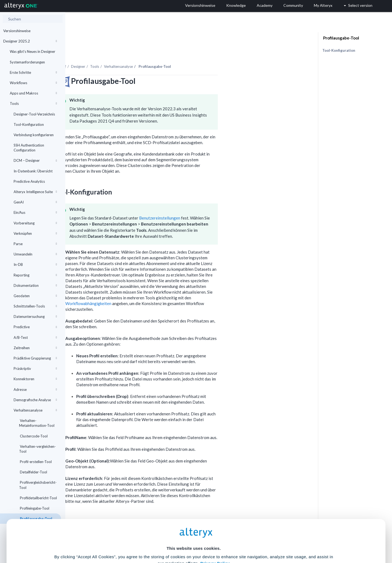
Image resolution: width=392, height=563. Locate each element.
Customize (238, 539)
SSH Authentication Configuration (29, 148)
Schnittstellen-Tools (35, 306)
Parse (35, 244)
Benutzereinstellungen (225, 203)
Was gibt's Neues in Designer (33, 51)
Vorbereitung (35, 223)
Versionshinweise (17, 31)
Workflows (33, 83)
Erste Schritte (33, 72)
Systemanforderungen (27, 62)
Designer (143, 51)
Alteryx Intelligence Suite (35, 192)
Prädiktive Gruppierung (35, 358)
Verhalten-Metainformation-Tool (37, 423)
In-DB (35, 264)
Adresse (35, 389)
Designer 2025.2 (30, 41)
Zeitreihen (35, 348)
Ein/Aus (35, 212)
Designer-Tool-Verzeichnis (34, 114)
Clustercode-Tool (33, 436)
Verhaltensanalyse (35, 410)
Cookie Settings (194, 523)
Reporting (35, 275)
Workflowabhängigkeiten (154, 288)
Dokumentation (35, 285)
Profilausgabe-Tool (341, 38)
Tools (33, 104)
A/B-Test (35, 337)
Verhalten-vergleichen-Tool (37, 449)
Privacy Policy (215, 508)
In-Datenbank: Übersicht (33, 171)
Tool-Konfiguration (29, 124)
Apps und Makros (33, 93)
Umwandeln (35, 254)
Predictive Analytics (29, 181)
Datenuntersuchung (35, 317)
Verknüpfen (35, 233)
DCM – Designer (35, 160)
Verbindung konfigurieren (34, 135)
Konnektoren (35, 379)
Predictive (35, 327)
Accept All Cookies (155, 539)
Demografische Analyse (35, 400)
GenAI (35, 202)
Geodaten (35, 296)
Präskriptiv (35, 369)
